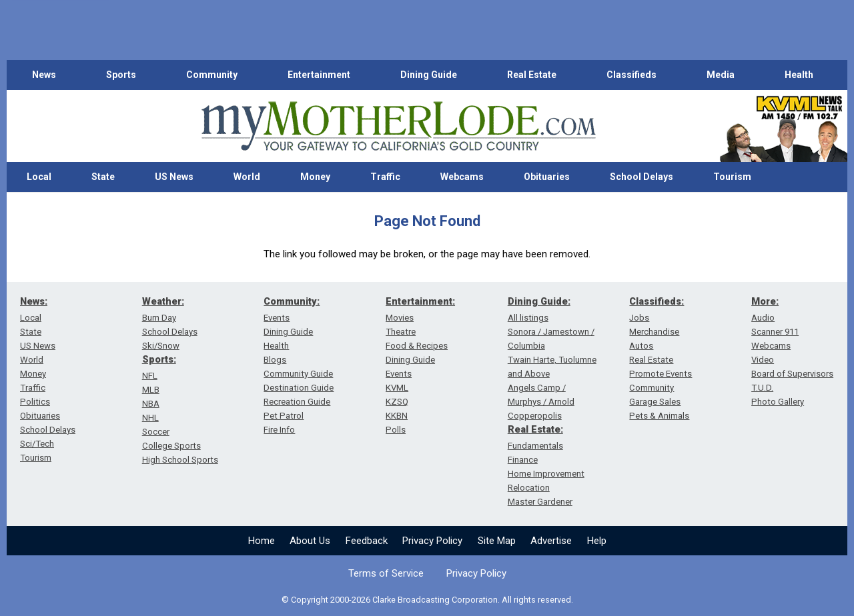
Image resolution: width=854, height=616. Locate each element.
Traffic (385, 177)
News (44, 75)
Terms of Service (386, 573)
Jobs (639, 318)
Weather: (163, 301)
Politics (35, 402)
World (247, 177)
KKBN (397, 416)
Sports (121, 75)
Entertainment (319, 75)
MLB (151, 390)
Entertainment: (420, 301)
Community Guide (298, 374)
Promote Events (661, 374)
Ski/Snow (161, 346)
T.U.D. (762, 388)
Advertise (551, 541)
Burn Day (159, 318)
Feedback (367, 541)
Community (212, 75)
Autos (641, 346)
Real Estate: (535, 429)
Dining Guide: (539, 301)
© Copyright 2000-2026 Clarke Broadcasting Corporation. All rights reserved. (427, 600)
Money (315, 177)
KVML (397, 388)
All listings (528, 318)
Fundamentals (535, 446)
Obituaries (547, 177)
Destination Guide (299, 388)
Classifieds (631, 75)
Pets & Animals (659, 416)
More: (765, 301)
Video (763, 360)
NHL (150, 418)
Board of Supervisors (792, 374)
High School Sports (180, 460)
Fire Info (279, 430)
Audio (763, 318)
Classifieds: (657, 301)
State (103, 177)
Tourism (732, 177)
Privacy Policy (432, 541)
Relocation (529, 488)
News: (34, 301)
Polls (396, 430)
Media (721, 75)
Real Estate (532, 75)
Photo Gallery (778, 402)
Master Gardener (540, 502)
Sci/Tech (37, 444)
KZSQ (397, 402)
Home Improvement (546, 474)
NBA (151, 404)
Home (262, 541)
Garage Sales (655, 402)
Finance (523, 460)
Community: (292, 301)
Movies (400, 318)
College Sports (171, 446)
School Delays (642, 177)
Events (277, 318)
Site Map (497, 541)
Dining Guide (429, 75)
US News (174, 177)
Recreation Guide (297, 402)
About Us (310, 541)
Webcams (462, 177)
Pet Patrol (284, 416)
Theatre (401, 332)
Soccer (156, 432)
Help (597, 541)
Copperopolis (535, 416)
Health (799, 75)
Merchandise (654, 332)
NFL (150, 376)
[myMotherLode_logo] (398, 126)
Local (39, 177)
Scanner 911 (775, 332)
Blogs (275, 360)
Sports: (159, 359)
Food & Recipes (417, 346)
